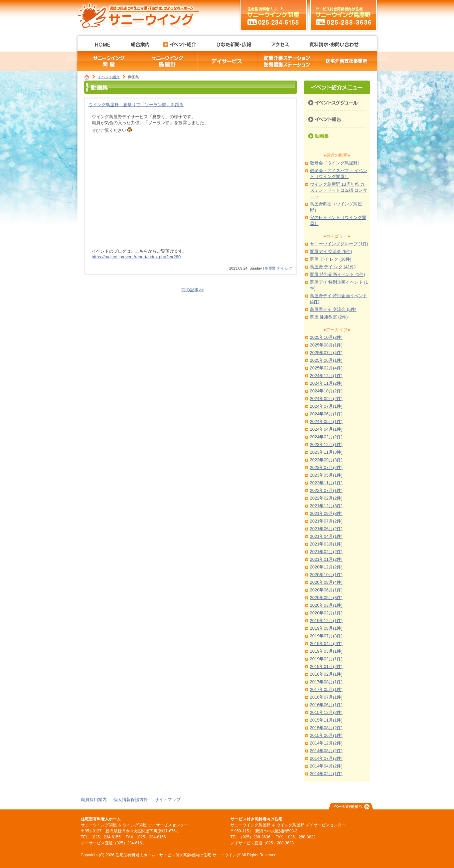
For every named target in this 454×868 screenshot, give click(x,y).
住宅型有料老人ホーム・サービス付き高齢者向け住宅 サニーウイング (141, 15)
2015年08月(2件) (326, 728)
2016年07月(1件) (326, 697)
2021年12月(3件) (326, 506)
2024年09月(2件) (326, 399)
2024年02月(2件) (326, 437)
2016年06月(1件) (326, 705)
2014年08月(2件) (326, 751)
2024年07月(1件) (326, 406)
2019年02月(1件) (326, 659)
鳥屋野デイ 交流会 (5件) (333, 309)
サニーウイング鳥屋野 (344, 15)
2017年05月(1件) (326, 689)
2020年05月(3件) (326, 598)
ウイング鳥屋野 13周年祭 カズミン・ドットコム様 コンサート (339, 190)
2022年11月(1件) (326, 483)
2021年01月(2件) (326, 559)
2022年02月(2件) (326, 498)
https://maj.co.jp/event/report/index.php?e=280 (136, 257)
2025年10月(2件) (326, 337)
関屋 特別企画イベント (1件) (338, 274)
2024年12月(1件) (326, 376)
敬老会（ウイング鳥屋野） (336, 163)
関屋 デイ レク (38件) (331, 259)
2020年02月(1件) (326, 613)
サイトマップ (168, 800)
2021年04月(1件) (326, 536)
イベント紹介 (109, 77)
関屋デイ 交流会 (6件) (331, 251)
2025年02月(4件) (326, 368)
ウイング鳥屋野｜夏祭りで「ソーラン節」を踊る (136, 105)
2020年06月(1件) (326, 590)
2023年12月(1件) (326, 444)
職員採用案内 (94, 800)
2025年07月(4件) (326, 353)
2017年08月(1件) (326, 682)
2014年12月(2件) (326, 743)
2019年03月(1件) (326, 651)
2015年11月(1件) (326, 720)
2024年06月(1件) (326, 414)
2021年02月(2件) (326, 552)
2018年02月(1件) (326, 674)
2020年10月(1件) (326, 575)
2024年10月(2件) (326, 391)
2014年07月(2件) (326, 758)
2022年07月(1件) (326, 490)
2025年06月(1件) (326, 360)
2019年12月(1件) (326, 621)
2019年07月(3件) (326, 636)
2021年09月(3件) (326, 513)
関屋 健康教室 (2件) (329, 317)
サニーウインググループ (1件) (339, 244)
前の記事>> (192, 290)
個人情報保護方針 (131, 800)
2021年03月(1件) (326, 544)
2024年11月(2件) (326, 383)
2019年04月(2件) (326, 644)
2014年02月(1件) (326, 774)
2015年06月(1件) (326, 735)
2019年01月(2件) (326, 666)
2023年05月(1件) (326, 475)
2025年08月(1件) (326, 345)
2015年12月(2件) (326, 712)
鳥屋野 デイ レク (279, 268)
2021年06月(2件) (326, 529)
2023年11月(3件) (326, 452)
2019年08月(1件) (326, 628)
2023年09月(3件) (326, 460)
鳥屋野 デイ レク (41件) (333, 267)
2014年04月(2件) (326, 766)
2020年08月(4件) (326, 582)
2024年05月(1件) (326, 422)
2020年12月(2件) (326, 567)
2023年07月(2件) (326, 467)
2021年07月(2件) (326, 521)
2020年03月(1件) (326, 605)
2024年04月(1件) (326, 429)
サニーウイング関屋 (274, 15)
